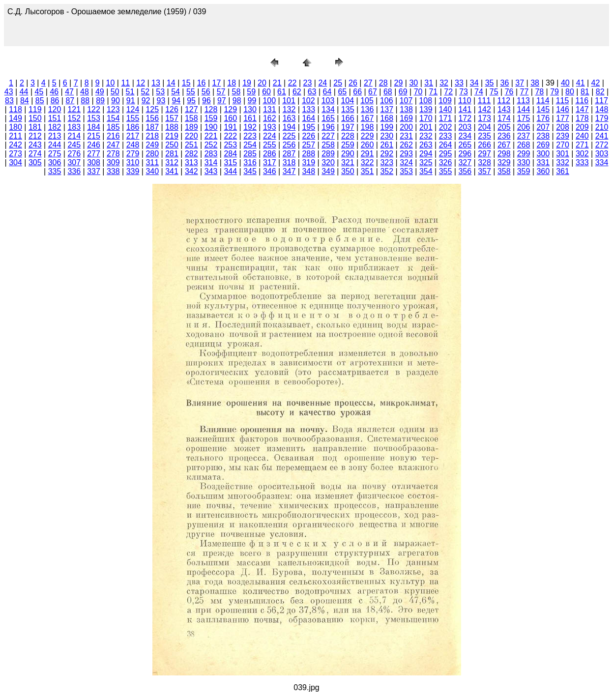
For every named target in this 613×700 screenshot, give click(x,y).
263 (426, 145)
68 (388, 92)
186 (133, 127)
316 (250, 162)
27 (368, 83)
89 (100, 101)
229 (367, 136)
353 (406, 171)
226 (308, 136)
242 (15, 145)
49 (100, 92)
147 (582, 109)
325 (426, 162)
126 (172, 109)
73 (464, 92)
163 (289, 118)
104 (347, 101)
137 (387, 109)
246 (94, 145)
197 (348, 127)
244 (55, 145)
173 (484, 118)
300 (543, 154)
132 (289, 109)
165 (328, 118)
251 (191, 145)
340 (152, 171)
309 (113, 162)
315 (230, 162)
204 (484, 127)
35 (490, 83)
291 (367, 154)
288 (308, 154)
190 (211, 127)
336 (74, 171)
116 (582, 101)
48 (85, 92)
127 (191, 109)
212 (35, 136)
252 (211, 145)
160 (230, 118)
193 (270, 127)
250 (172, 145)
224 (270, 136)
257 (308, 145)
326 (446, 162)
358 (504, 171)
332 (563, 162)
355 (446, 171)
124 (133, 109)
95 (191, 101)
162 (270, 118)
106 (387, 101)
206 (524, 127)
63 (312, 92)
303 (602, 154)
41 (581, 83)
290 (348, 154)
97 (222, 101)
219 (172, 136)
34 (474, 83)
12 (141, 83)
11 (125, 83)
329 (504, 162)
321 (348, 162)
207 (543, 127)
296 (465, 154)
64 (327, 92)
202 (446, 127)
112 (504, 101)
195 (308, 127)
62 (297, 92)
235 (484, 136)
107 (406, 101)
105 (367, 101)
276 (74, 154)
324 (406, 162)
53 (160, 92)
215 (94, 136)
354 (426, 171)
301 (563, 154)
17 (216, 83)
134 (328, 109)
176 (543, 118)
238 (543, 136)
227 (328, 136)
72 (448, 92)
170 (426, 118)
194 (289, 127)
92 (146, 101)
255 (270, 145)
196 (328, 127)
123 (113, 109)
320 (328, 162)
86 (55, 101)
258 (328, 145)
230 (387, 136)
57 (221, 92)
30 (413, 83)
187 (152, 127)
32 (444, 83)
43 (9, 92)
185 (113, 127)
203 (465, 127)
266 (484, 145)
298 (504, 154)
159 (211, 118)
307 (74, 162)
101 (289, 101)
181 (35, 127)
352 (387, 171)
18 (232, 83)
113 (523, 101)
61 (282, 92)
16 (202, 83)
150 (35, 118)
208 (563, 127)
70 (418, 92)
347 (289, 171)
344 (230, 171)
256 (289, 145)
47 (69, 92)
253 (230, 145)
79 (555, 92)
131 (270, 109)
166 (348, 118)
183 (74, 127)
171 (446, 118)
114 (543, 101)
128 (211, 109)
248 (133, 145)
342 (191, 171)
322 (367, 162)
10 (111, 83)
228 (348, 136)
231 (406, 136)
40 (565, 83)
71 (433, 92)
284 (230, 154)
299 (524, 154)
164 (308, 118)
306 (55, 162)
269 (543, 145)
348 (308, 171)
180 (15, 127)
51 (130, 92)
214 (74, 136)
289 (328, 154)
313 (191, 162)
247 (113, 145)
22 (292, 83)
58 (236, 92)
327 (465, 162)
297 (484, 154)
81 (585, 92)
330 (524, 162)
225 (289, 136)
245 (74, 145)
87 (70, 101)
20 (262, 83)
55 (191, 92)
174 (504, 118)
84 (25, 101)
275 (55, 154)
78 (539, 92)
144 (524, 109)
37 (520, 83)
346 (270, 171)
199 (387, 127)
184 (94, 127)
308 (94, 162)
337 (94, 171)
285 (250, 154)
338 (113, 171)
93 (161, 101)
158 (191, 118)
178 (582, 118)
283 (211, 154)
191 (230, 127)
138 (406, 109)
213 (55, 136)
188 (172, 127)
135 (348, 109)
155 (133, 118)
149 (15, 118)
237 (524, 136)
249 (152, 145)
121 (74, 109)
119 (35, 109)
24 (322, 83)
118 (15, 109)
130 (250, 109)
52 (145, 92)
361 (563, 171)
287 (289, 154)
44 (24, 92)
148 (602, 109)
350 (348, 171)
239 (563, 136)
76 (509, 92)
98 (237, 101)
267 (504, 145)
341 (172, 171)
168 (387, 118)
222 (230, 136)
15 (186, 83)
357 (484, 171)
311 (152, 162)
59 (251, 92)
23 (308, 83)
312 (172, 162)
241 (602, 136)
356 (465, 171)
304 (15, 162)
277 (94, 154)
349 (328, 171)
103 (328, 101)
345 (250, 171)
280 (152, 154)
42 (596, 83)
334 (602, 162)
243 (35, 145)
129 (230, 109)
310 (133, 162)
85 (40, 101)
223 (250, 136)
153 (94, 118)
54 (175, 92)
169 (406, 118)
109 (445, 101)
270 (563, 145)
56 (206, 92)
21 (277, 83)
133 (308, 109)
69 (403, 92)
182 (55, 127)
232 (426, 136)
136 (367, 109)
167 (367, 118)
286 (270, 154)
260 (367, 145)
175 (524, 118)
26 (353, 83)
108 (425, 101)
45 (39, 92)
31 (429, 83)
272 (602, 145)
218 (152, 136)
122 (94, 109)
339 (133, 171)
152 (74, 118)
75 (494, 92)
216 (113, 136)
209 (582, 127)
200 (406, 127)
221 (211, 136)
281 (172, 154)
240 (582, 136)
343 (211, 171)
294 (426, 154)
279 (133, 154)
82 (600, 92)
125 (152, 109)
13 (156, 83)
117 (601, 101)
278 (113, 154)
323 (387, 162)
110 (465, 101)
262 (406, 145)
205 (504, 127)
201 (426, 127)
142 (484, 109)
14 (171, 83)
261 (387, 145)
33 (459, 83)
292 (387, 154)
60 (266, 92)
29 (399, 83)
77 (525, 92)
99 (252, 101)
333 (582, 162)
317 (270, 162)
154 (113, 118)
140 (446, 109)
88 (85, 101)
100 (269, 101)
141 (465, 109)
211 (15, 136)
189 (191, 127)
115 (563, 101)
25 (338, 83)
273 (15, 154)
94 (176, 101)
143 (504, 109)
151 (55, 118)
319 (308, 162)
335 (55, 171)
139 (426, 109)
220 (191, 136)
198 (367, 127)
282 (191, 154)
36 (505, 83)
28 (383, 83)
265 (465, 145)
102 (308, 101)
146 (563, 109)
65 (342, 92)
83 (9, 101)
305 (35, 162)
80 (570, 92)
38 (535, 83)
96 (206, 101)
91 (131, 101)
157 (172, 118)
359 (524, 171)
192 (250, 127)
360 (543, 171)
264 (446, 145)
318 (289, 162)
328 (484, 162)
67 (373, 92)
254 (250, 145)
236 (504, 136)
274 (35, 154)
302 (582, 154)
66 (357, 92)
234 (465, 136)
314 (211, 162)
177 (563, 118)
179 (602, 118)
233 (446, 136)
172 (465, 118)
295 (446, 154)
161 (250, 118)
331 (543, 162)
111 (484, 101)
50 (115, 92)
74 (479, 92)
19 (247, 83)
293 (406, 154)
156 (152, 118)
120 (55, 109)
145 (543, 109)
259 (348, 145)
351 (367, 171)
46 (54, 92)
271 (582, 145)
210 (602, 127)
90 (116, 101)
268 (524, 145)
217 (133, 136)
